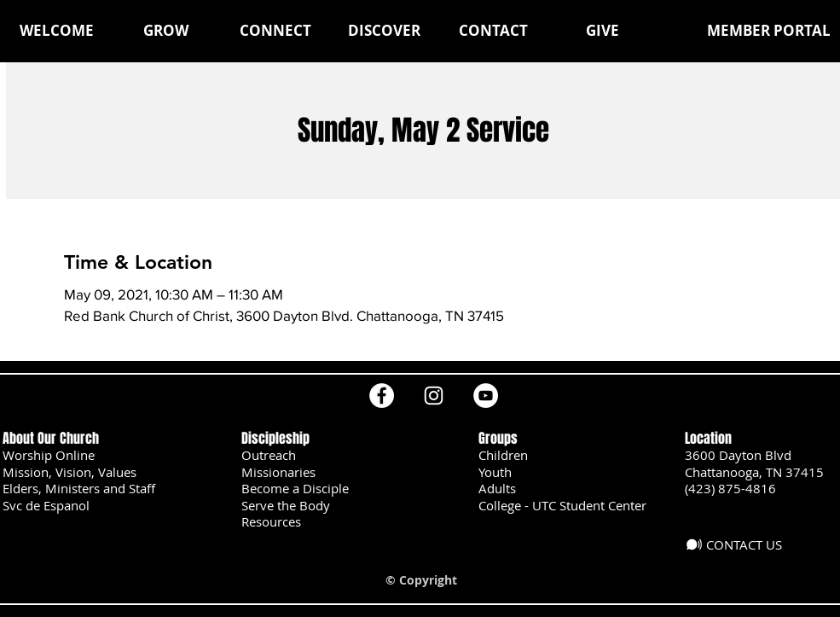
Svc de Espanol (46, 505)
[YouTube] (486, 396)
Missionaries (278, 472)
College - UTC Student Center (562, 505)
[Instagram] (434, 396)
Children (503, 455)
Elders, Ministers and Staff (79, 488)
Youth (495, 472)
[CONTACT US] (740, 544)
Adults (497, 488)
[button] (166, 31)
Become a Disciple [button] (295, 488)
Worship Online (49, 455)
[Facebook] (382, 396)
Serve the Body (286, 505)
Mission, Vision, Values (70, 472)
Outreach (269, 455)
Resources (271, 521)
